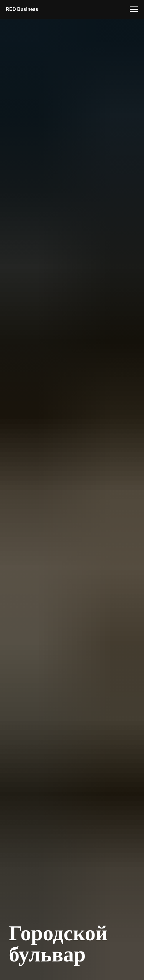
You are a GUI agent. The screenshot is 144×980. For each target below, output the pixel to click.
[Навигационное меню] (134, 9)
